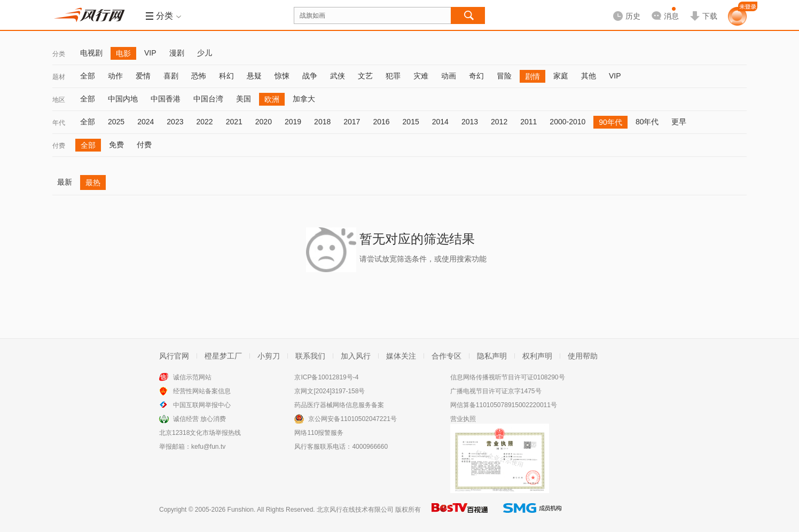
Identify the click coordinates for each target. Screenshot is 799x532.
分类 (59, 54)
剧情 (532, 76)
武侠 (338, 76)
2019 (293, 122)
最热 (93, 182)
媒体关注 (401, 356)
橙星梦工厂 (223, 356)
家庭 (561, 76)
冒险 (504, 76)
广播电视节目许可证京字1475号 (496, 391)
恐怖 (199, 76)
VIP (150, 53)
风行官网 (174, 356)
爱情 (143, 76)
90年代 (610, 122)
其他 (589, 76)
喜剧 (171, 76)
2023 (175, 122)
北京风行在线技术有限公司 (355, 510)
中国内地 (123, 99)
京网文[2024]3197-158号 (330, 391)
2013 (470, 122)
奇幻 (476, 76)
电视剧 (91, 53)
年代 (59, 123)
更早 (679, 122)
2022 (204, 122)
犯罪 (393, 76)
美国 (244, 99)
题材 (59, 77)
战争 (310, 76)
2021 (234, 122)
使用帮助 (583, 356)
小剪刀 (269, 356)
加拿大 (304, 99)
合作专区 (446, 356)
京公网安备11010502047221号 (352, 419)
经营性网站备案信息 (202, 391)
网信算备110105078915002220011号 (504, 405)
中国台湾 (208, 99)
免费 (116, 145)
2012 (499, 122)
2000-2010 (567, 122)
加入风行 (356, 356)
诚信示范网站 (192, 377)
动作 (115, 76)
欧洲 (272, 99)
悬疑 (254, 76)
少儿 (205, 53)
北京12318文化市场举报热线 (200, 433)
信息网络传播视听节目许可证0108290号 (508, 377)
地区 (59, 100)
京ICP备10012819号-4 (326, 377)
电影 (123, 53)
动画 (449, 76)
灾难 (421, 76)
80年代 (647, 122)
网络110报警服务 (319, 433)
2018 (322, 122)
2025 (116, 122)
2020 (264, 122)
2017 (352, 122)
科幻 (226, 76)
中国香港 (166, 99)
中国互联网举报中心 (202, 405)
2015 (411, 122)
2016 (381, 122)
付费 (59, 146)
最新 (65, 182)
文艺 (365, 76)
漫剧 (177, 53)
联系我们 (310, 356)
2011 (528, 122)
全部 (88, 76)
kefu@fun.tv (208, 447)
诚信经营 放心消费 (199, 419)
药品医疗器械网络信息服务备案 (339, 405)
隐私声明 (492, 356)
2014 (440, 122)
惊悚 (282, 76)
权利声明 (537, 356)
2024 (146, 122)
